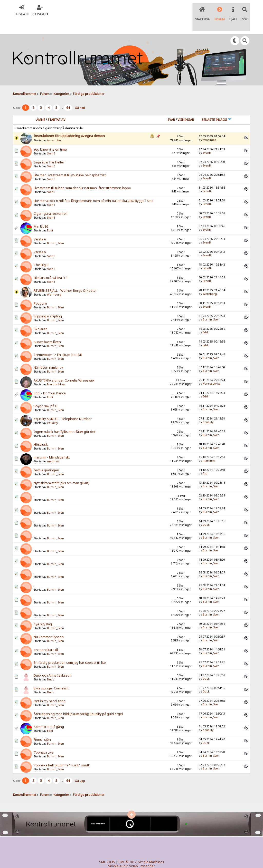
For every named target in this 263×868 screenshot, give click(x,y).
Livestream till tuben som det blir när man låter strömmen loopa (82, 173)
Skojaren (41, 314)
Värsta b (40, 237)
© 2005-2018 (140, 855)
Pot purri (40, 289)
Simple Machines (151, 847)
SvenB (51, 139)
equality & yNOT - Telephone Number (63, 404)
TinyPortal (122, 855)
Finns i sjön (42, 725)
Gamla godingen (46, 455)
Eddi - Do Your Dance (50, 378)
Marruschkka (56, 369)
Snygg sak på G (45, 391)
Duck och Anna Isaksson (53, 661)
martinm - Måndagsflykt (52, 442)
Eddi (50, 216)
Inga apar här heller (49, 147)
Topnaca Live (44, 738)
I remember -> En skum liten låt (58, 340)
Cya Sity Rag (43, 609)
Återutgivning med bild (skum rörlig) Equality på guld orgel (78, 699)
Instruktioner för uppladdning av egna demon (69, 121)
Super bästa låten (47, 327)
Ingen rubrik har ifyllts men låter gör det (64, 417)
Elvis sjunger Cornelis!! (51, 673)
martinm (53, 446)
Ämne (41, 105)
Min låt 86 (41, 212)
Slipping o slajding (48, 301)
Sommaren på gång (49, 712)
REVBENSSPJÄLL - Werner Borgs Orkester (65, 276)
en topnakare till (46, 635)
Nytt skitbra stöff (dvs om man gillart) (61, 468)
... (62, 93)
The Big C (41, 250)
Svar (171, 105)
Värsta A (40, 224)
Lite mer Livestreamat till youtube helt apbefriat (70, 160)
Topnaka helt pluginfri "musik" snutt (61, 750)
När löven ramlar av (48, 353)
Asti (205, 459)
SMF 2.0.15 (107, 847)
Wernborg (54, 280)
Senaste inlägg (217, 105)
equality (52, 408)
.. (34, 519)
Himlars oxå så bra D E (51, 263)
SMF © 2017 (127, 847)
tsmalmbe (54, 125)
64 (68, 93)
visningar (186, 105)
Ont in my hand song (50, 686)
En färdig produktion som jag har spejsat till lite (70, 648)
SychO (147, 859)
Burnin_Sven (55, 228)
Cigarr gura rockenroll (50, 199)
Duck (206, 510)
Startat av (56, 105)
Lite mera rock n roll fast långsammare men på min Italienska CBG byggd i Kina (93, 186)
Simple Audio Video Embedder (131, 851)
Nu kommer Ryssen (49, 622)
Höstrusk (41, 430)
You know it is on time (50, 135)
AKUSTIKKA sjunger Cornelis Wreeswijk (64, 365)
